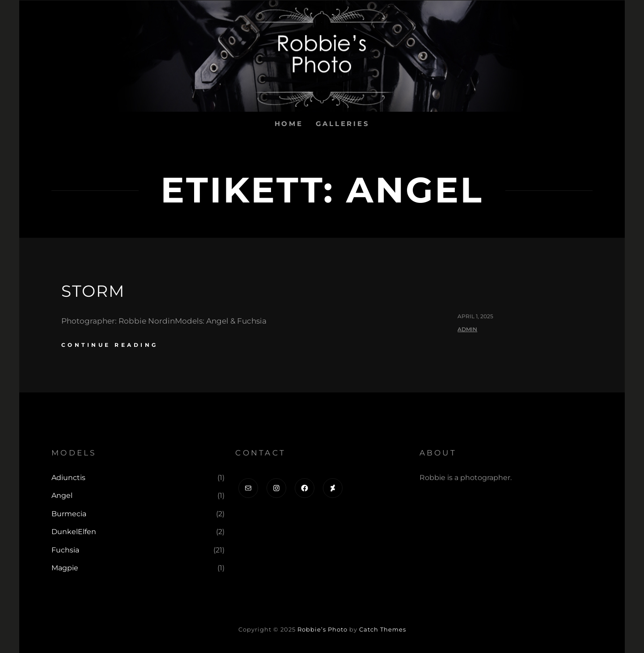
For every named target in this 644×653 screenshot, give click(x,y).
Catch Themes (383, 629)
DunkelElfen (74, 532)
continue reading (110, 345)
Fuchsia (65, 550)
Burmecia (69, 514)
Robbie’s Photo (322, 629)
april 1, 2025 (475, 316)
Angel (62, 495)
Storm (93, 291)
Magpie (65, 568)
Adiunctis (68, 478)
